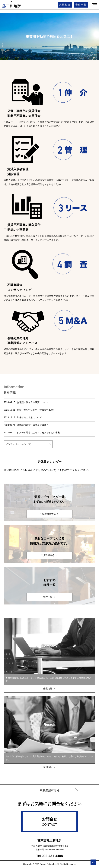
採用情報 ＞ (49, 767)
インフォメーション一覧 (18, 444)
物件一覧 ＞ (49, 597)
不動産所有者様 (50, 790)
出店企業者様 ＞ (49, 555)
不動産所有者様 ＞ (49, 514)
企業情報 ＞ (49, 689)
